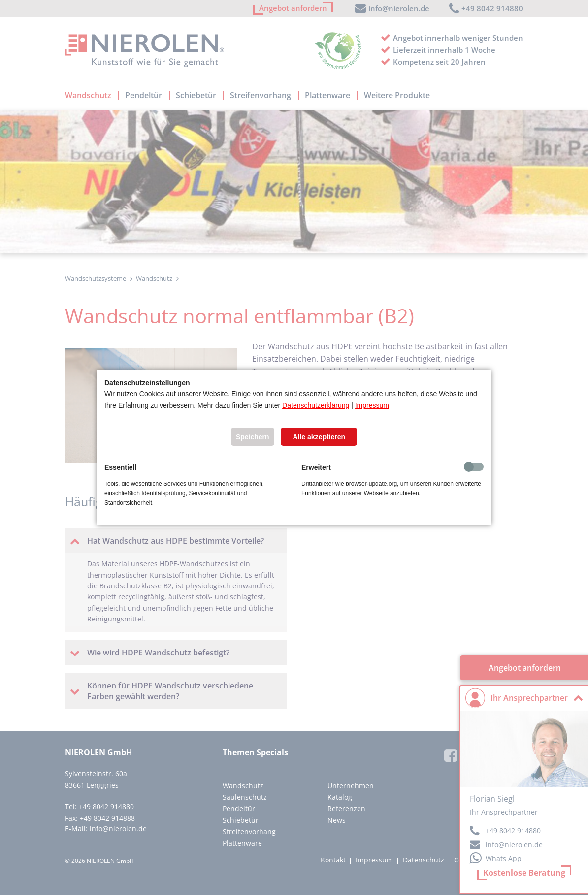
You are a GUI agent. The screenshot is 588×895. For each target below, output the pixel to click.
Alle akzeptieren (319, 437)
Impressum (372, 405)
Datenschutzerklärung (316, 405)
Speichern (253, 437)
